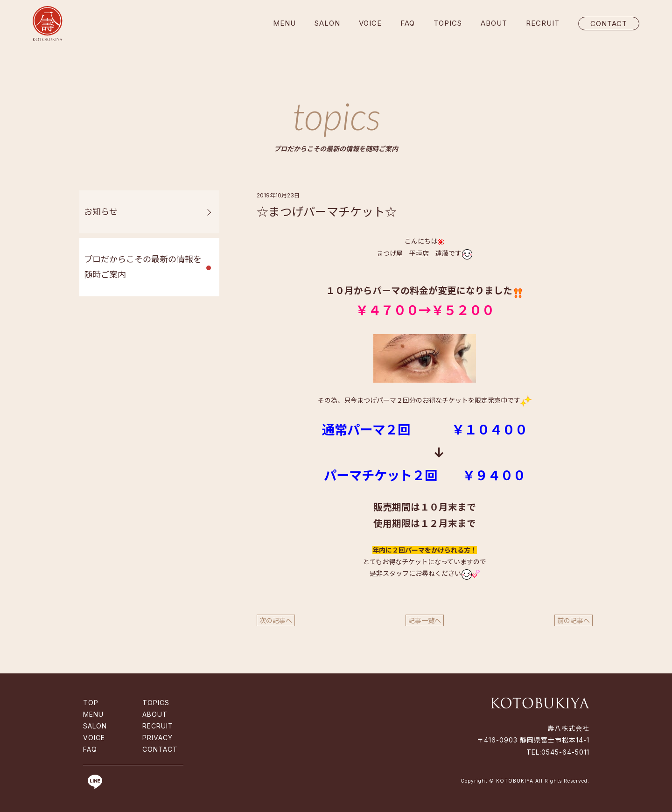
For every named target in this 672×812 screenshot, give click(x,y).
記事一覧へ (425, 620)
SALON (327, 23)
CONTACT (609, 24)
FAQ (408, 23)
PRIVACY (157, 738)
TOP (91, 703)
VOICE (370, 23)
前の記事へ (574, 620)
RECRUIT (543, 23)
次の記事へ (276, 620)
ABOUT (494, 23)
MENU (284, 23)
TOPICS (448, 23)
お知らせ (101, 212)
